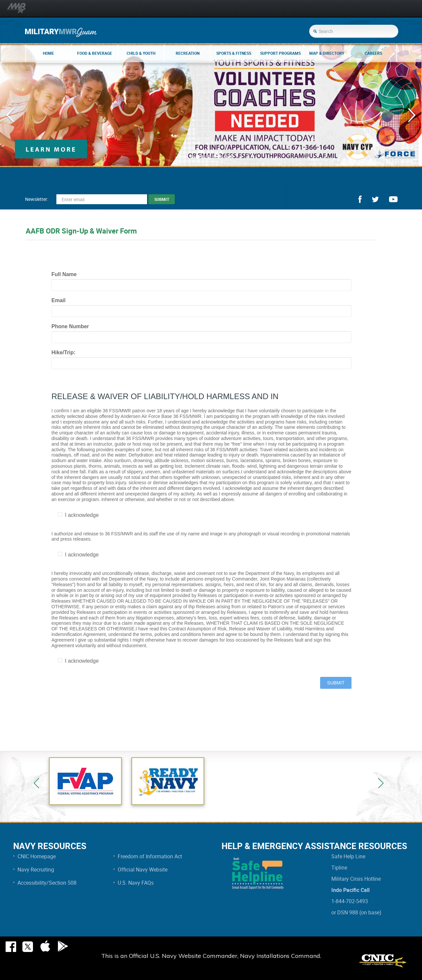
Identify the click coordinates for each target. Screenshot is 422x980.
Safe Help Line (348, 856)
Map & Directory (327, 53)
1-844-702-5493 (350, 901)
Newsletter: (37, 199)
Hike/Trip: (63, 352)
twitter (375, 199)
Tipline (339, 868)
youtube (393, 199)
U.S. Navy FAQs (136, 883)
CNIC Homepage (37, 856)
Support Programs (280, 53)
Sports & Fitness (234, 53)
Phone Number (70, 326)
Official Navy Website (143, 869)
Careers (373, 53)
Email (59, 300)
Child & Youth (141, 53)
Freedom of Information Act (150, 856)
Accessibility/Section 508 (47, 883)
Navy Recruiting (36, 869)
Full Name (64, 274)
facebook (360, 199)
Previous (36, 783)
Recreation (188, 53)
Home (48, 53)
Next (381, 783)
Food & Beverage (95, 53)
